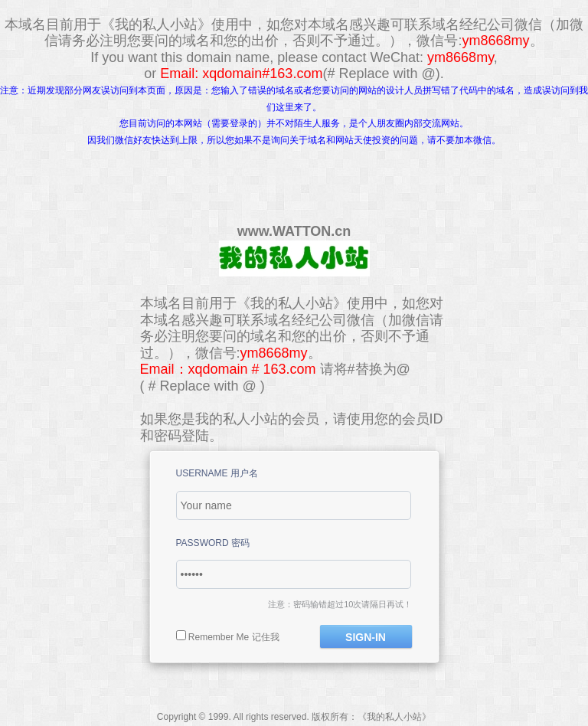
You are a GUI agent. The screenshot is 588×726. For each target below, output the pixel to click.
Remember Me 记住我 (234, 637)
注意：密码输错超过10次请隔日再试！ (340, 604)
